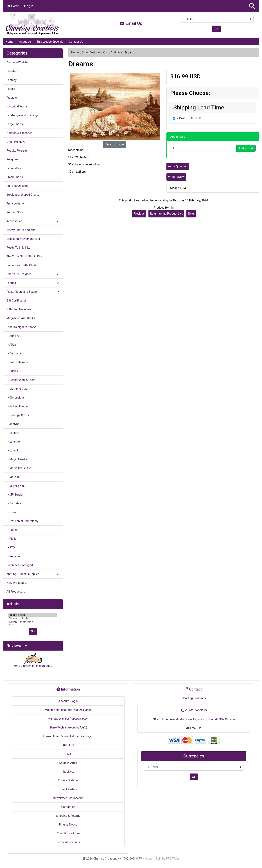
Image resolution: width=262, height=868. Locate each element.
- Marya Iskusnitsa (19, 468)
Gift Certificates (16, 301)
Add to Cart (246, 148)
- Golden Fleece (17, 406)
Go (216, 29)
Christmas (13, 71)
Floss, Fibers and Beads (33, 292)
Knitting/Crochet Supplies (33, 574)
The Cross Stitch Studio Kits (24, 256)
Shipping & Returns (68, 816)
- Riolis (11, 539)
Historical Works (17, 106)
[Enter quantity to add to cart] (203, 148)
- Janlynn (13, 424)
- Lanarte (13, 433)
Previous (139, 214)
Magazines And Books (21, 318)
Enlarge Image (115, 144)
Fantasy (12, 80)
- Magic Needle (17, 459)
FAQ (68, 754)
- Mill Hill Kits (15, 486)
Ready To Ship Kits (18, 248)
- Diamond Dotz (17, 389)
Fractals (12, 98)
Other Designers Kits (95, 52)
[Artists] (33, 619)
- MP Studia (15, 495)
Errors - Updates (68, 780)
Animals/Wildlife (17, 62)
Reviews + (17, 646)
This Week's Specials (50, 42)
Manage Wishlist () (68, 719)
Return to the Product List (166, 214)
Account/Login (68, 701)
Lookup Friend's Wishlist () (68, 736)
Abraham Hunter (33, 619)
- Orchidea (14, 503)
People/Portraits (17, 151)
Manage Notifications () (68, 710)
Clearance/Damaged (20, 565)
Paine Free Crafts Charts (22, 265)
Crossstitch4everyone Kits (23, 239)
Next (191, 214)
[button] (252, 6)
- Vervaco (13, 556)
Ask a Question (178, 166)
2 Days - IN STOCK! (189, 118)
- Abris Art (14, 336)
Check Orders (68, 789)
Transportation (16, 203)
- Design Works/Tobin (21, 380)
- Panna (12, 530)
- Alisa (11, 345)
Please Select (33, 615)
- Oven (11, 512)
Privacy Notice (68, 825)
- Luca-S (12, 450)
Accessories (33, 221)
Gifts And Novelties (19, 309)
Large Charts (15, 124)
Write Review (176, 177)
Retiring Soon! (15, 212)
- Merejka (13, 477)
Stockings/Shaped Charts (23, 195)
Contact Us (76, 42)
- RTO (11, 547)
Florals (11, 89)
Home (13, 6)
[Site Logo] (46, 24)
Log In (28, 6)
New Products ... (17, 583)
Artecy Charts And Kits (21, 230)
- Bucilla (12, 371)
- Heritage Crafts (18, 415)
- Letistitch (14, 442)
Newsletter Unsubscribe (68, 798)
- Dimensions (15, 398)
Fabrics (33, 283)
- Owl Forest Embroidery (22, 521)
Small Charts (15, 177)
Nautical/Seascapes (19, 133)
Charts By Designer (33, 274)
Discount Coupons (68, 842)
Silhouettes (14, 168)
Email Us (131, 23)
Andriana (116, 52)
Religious (12, 159)
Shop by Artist (68, 763)
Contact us (68, 807)
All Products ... (16, 592)
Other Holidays (16, 142)
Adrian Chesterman (33, 622)
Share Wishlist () (68, 728)
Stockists (68, 772)
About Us (25, 42)
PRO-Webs (173, 859)
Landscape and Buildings (22, 115)
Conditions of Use (68, 833)
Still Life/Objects (17, 186)
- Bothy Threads (17, 362)
